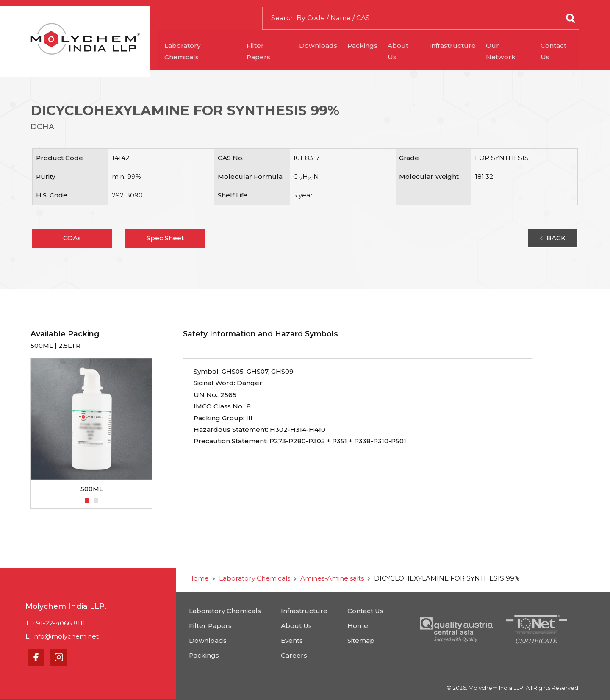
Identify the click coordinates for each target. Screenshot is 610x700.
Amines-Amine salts (332, 578)
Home (198, 578)
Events (292, 640)
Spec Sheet (165, 238)
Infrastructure (455, 46)
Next (157, 426)
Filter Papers (270, 46)
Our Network (511, 46)
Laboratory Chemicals (202, 46)
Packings (365, 46)
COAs (72, 238)
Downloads (321, 46)
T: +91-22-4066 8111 (55, 623)
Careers (294, 655)
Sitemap (361, 640)
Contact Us (561, 46)
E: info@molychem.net (62, 636)
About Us (406, 46)
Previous (26, 426)
